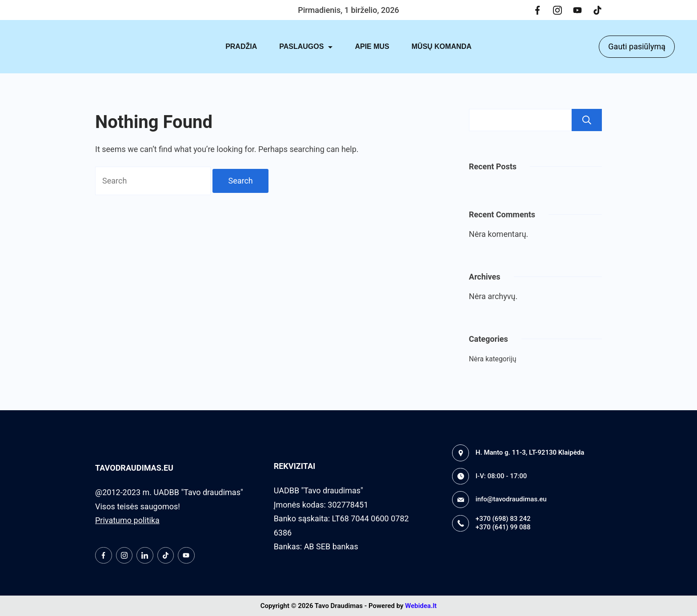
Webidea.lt (421, 606)
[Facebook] (537, 10)
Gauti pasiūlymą (637, 46)
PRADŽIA (241, 46)
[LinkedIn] (145, 556)
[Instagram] (557, 10)
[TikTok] (597, 10)
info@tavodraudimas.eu (511, 499)
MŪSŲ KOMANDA (442, 46)
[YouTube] (577, 10)
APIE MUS (372, 46)
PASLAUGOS (306, 46)
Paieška (587, 120)
